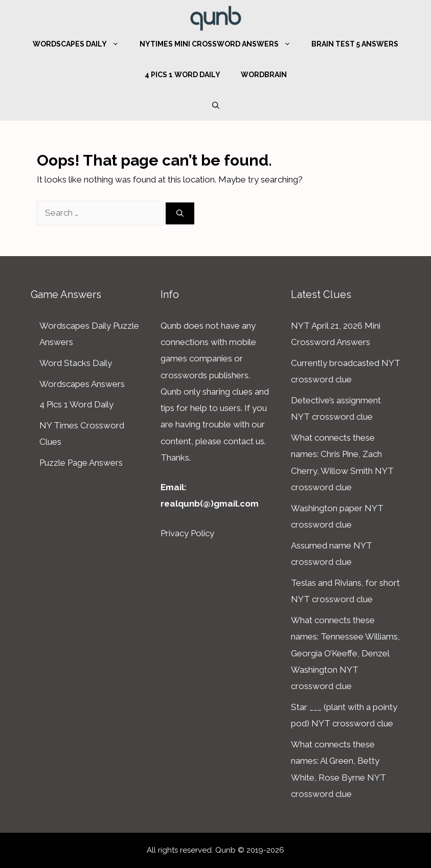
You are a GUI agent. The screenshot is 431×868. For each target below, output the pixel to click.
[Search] (180, 213)
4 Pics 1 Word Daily (183, 75)
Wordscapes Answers (82, 384)
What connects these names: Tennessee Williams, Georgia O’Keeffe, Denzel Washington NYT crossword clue (345, 653)
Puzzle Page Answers (81, 463)
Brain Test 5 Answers (355, 44)
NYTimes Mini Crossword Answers (220, 44)
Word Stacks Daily (76, 363)
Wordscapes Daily (81, 44)
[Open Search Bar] (216, 105)
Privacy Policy (187, 533)
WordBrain (264, 75)
